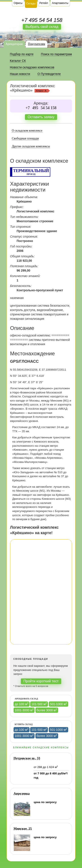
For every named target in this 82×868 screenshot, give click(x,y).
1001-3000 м (24, 710)
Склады (31, 4)
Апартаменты (60, 3)
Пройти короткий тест (41, 681)
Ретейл (44, 3)
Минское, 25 (23, 829)
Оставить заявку (41, 117)
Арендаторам (14, 44)
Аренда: (41, 103)
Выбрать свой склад (42, 27)
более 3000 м (47, 710)
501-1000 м (58, 704)
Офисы (18, 3)
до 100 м (22, 704)
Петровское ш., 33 (27, 758)
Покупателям (37, 44)
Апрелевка (22, 793)
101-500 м (39, 704)
